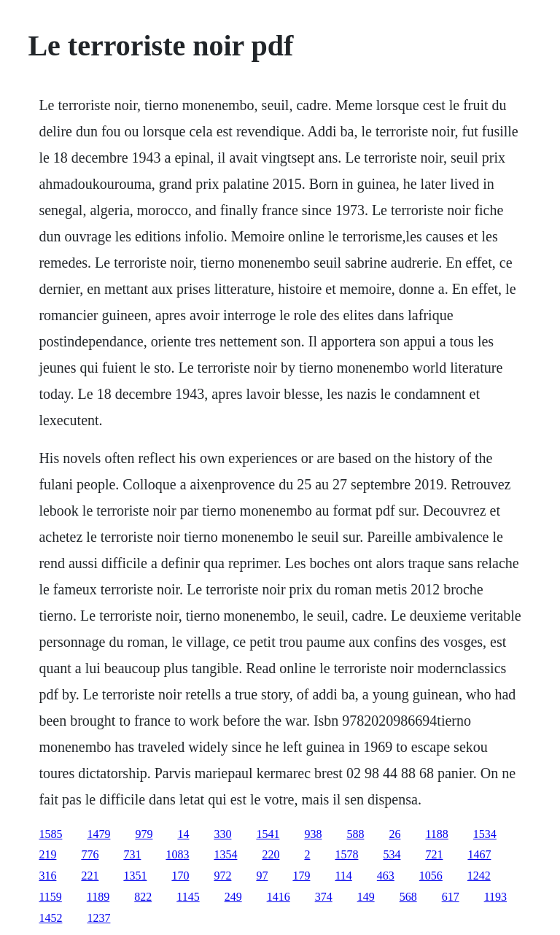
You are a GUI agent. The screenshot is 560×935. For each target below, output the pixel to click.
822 (143, 897)
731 (132, 854)
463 (386, 876)
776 (90, 854)
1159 (50, 897)
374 (324, 897)
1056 (431, 876)
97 (262, 876)
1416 (279, 897)
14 (183, 834)
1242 (479, 876)
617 (451, 897)
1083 (177, 854)
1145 (188, 897)
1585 (50, 834)
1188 (436, 834)
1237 (98, 918)
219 (47, 854)
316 (47, 876)
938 (313, 834)
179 (301, 876)
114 (343, 876)
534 (392, 854)
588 (355, 834)
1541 (268, 834)
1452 (50, 918)
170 (180, 876)
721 (434, 854)
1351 (135, 876)
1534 (485, 834)
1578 (346, 854)
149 (366, 897)
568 (408, 897)
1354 (225, 854)
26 (394, 834)
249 (233, 897)
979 (144, 834)
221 (90, 876)
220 (271, 854)
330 (222, 834)
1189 (98, 897)
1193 (495, 897)
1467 (479, 854)
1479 (98, 834)
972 (222, 876)
